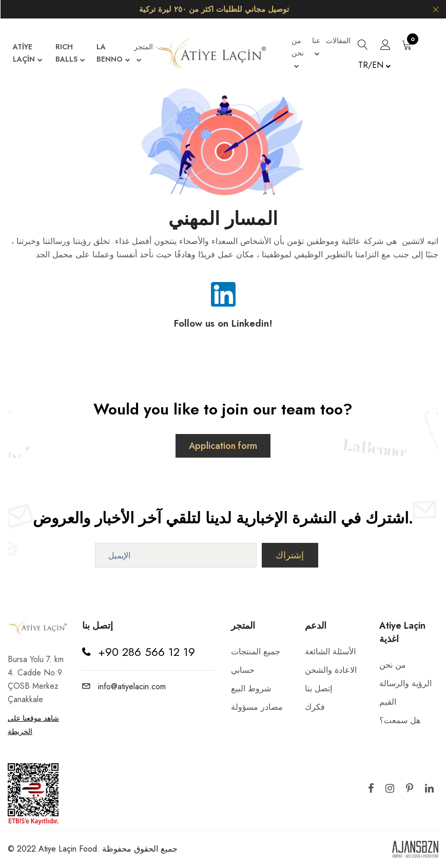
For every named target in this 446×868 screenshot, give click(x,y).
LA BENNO (113, 54)
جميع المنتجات (256, 652)
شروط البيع (251, 688)
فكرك (315, 707)
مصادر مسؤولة (257, 707)
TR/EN (375, 65)
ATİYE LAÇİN (28, 54)
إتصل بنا (318, 688)
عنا (316, 48)
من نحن (298, 54)
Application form (223, 446)
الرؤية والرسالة (405, 683)
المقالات (338, 41)
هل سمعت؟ (400, 720)
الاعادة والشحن (331, 670)
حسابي (243, 670)
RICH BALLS (70, 54)
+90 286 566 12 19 (147, 652)
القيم (388, 702)
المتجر (143, 54)
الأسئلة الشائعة (330, 652)
